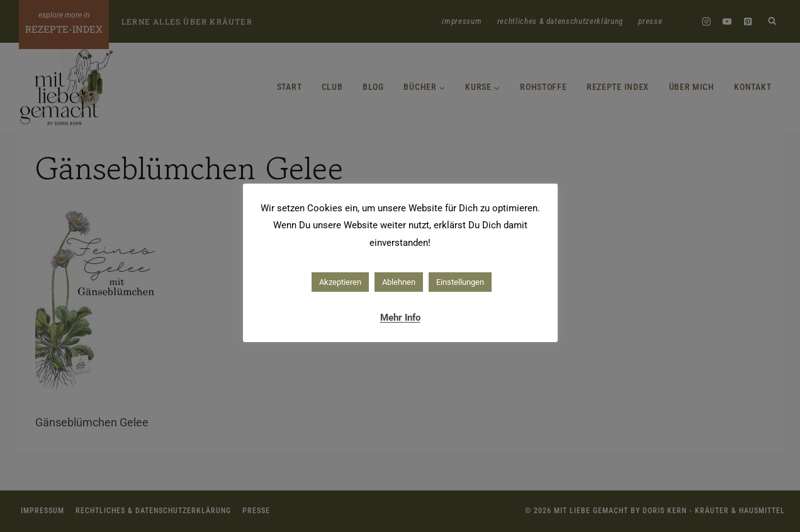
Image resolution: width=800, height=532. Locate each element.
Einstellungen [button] (460, 282)
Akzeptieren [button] (340, 282)
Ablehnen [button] (399, 282)
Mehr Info (400, 318)
